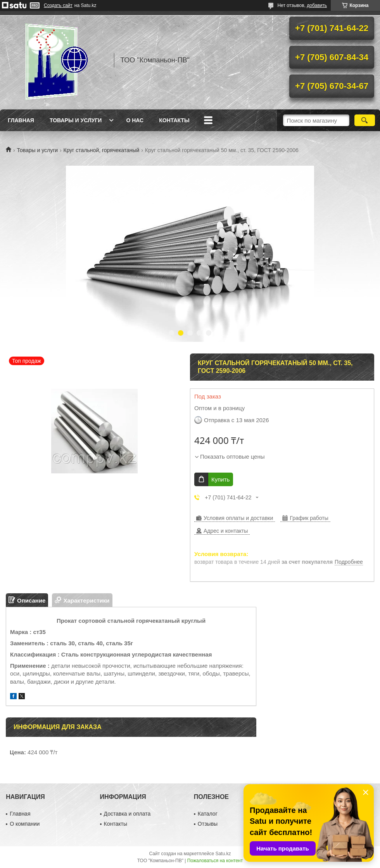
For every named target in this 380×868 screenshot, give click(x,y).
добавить (317, 5)
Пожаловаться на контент (215, 861)
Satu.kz (223, 854)
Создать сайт (58, 5)
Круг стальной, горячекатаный (102, 150)
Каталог (208, 814)
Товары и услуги (76, 120)
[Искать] (365, 120)
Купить (220, 479)
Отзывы (208, 824)
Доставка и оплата (127, 814)
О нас (135, 120)
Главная (21, 120)
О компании (25, 824)
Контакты (174, 120)
